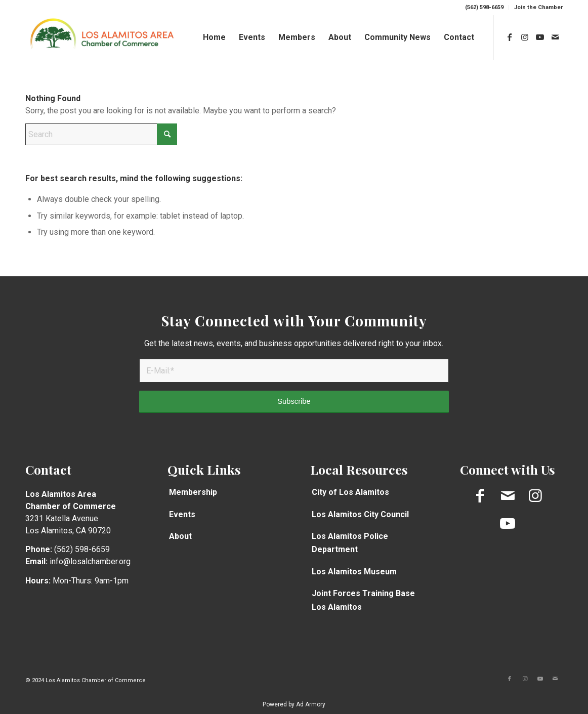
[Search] (101, 134)
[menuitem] (485, 8)
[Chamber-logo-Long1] (102, 37)
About (180, 536)
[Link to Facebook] (510, 37)
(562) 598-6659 (484, 7)
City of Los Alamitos (350, 492)
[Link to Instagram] (525, 37)
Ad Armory (311, 704)
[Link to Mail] (555, 37)
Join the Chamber (538, 7)
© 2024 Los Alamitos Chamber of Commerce (86, 680)
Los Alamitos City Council (360, 514)
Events (182, 514)
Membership (193, 492)
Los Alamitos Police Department (350, 543)
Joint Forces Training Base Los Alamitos (363, 600)
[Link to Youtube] (540, 37)
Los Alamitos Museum (354, 572)
